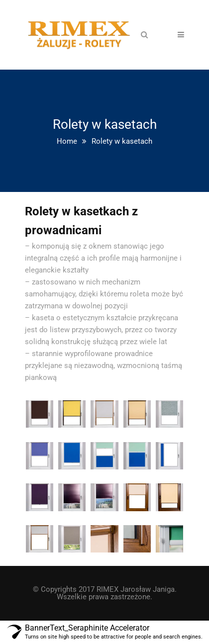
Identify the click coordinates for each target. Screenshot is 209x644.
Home (67, 141)
